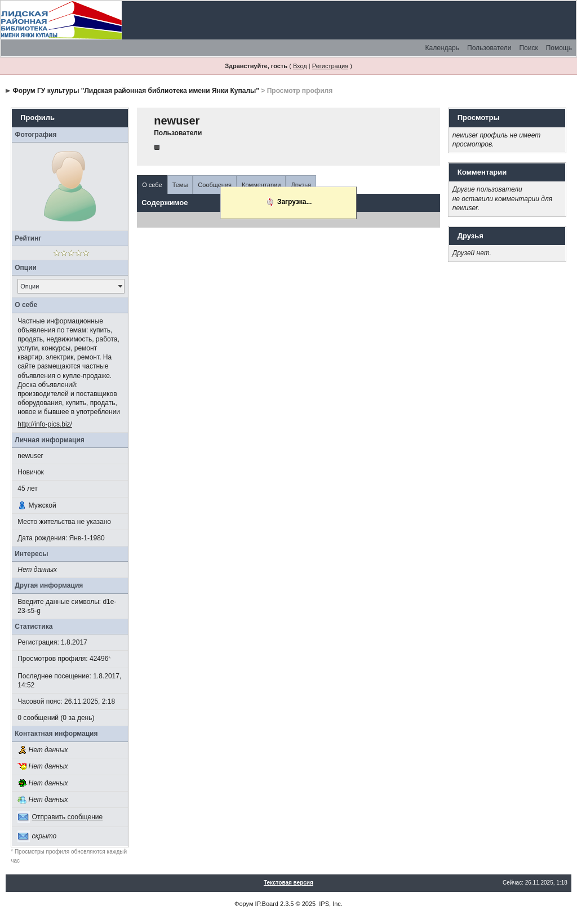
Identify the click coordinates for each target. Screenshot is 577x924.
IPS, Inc (330, 904)
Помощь (559, 48)
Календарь (442, 48)
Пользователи (489, 48)
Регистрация (330, 66)
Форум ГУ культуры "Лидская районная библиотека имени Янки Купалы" (136, 91)
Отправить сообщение (68, 817)
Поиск (528, 48)
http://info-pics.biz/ (45, 424)
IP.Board (267, 904)
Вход (300, 66)
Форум (244, 904)
